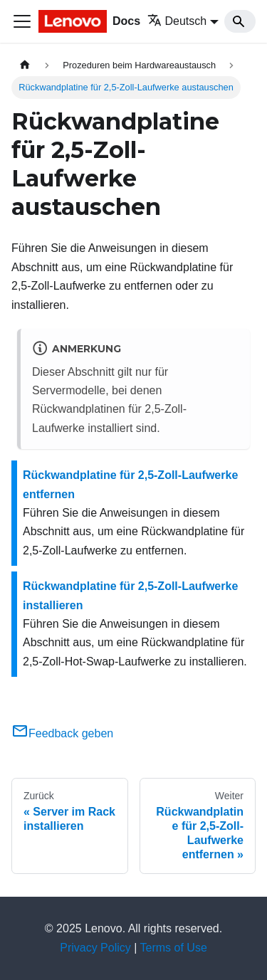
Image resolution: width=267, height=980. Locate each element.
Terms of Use (174, 948)
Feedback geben (62, 733)
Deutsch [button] (177, 21)
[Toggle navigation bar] (22, 21)
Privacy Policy (95, 948)
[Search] (240, 21)
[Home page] (25, 65)
